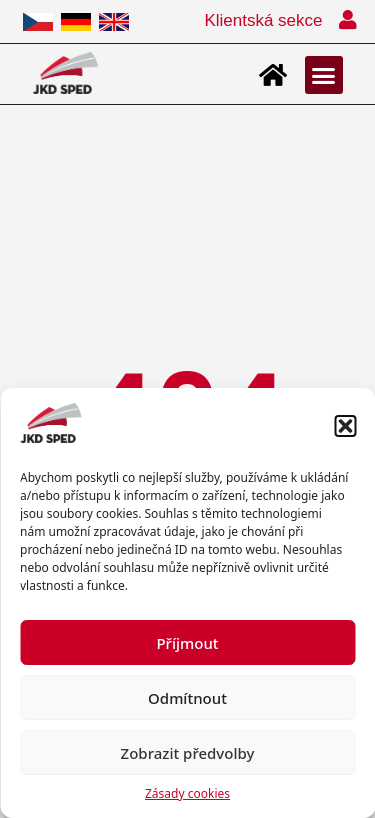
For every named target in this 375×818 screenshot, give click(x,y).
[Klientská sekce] (348, 20)
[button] (345, 426)
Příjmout (187, 643)
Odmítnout (187, 698)
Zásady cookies (187, 793)
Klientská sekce (263, 20)
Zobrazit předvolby (188, 753)
